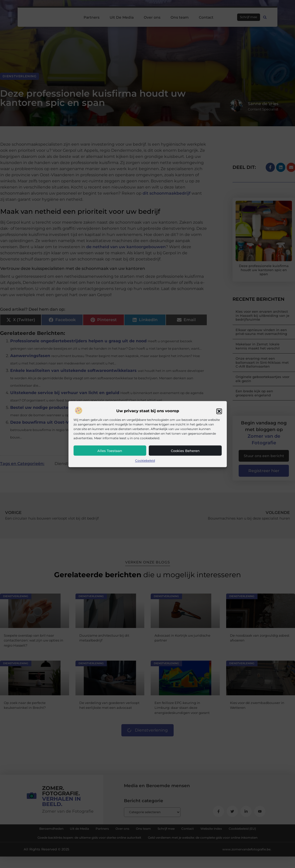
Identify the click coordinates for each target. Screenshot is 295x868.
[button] (219, 411)
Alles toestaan (110, 451)
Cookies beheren (185, 451)
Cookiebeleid (145, 461)
